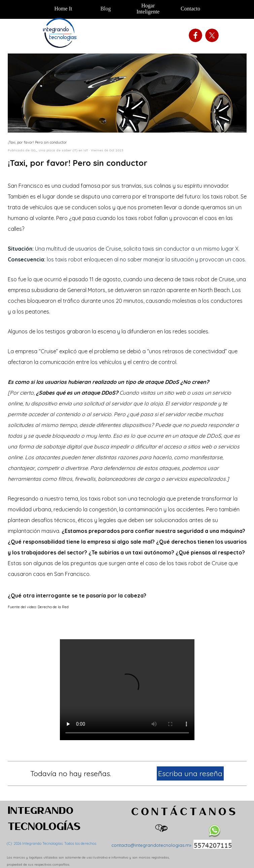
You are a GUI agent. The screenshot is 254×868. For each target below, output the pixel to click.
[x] (212, 35)
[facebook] (195, 35)
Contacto (190, 9)
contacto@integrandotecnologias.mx (152, 845)
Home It (63, 9)
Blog (105, 9)
